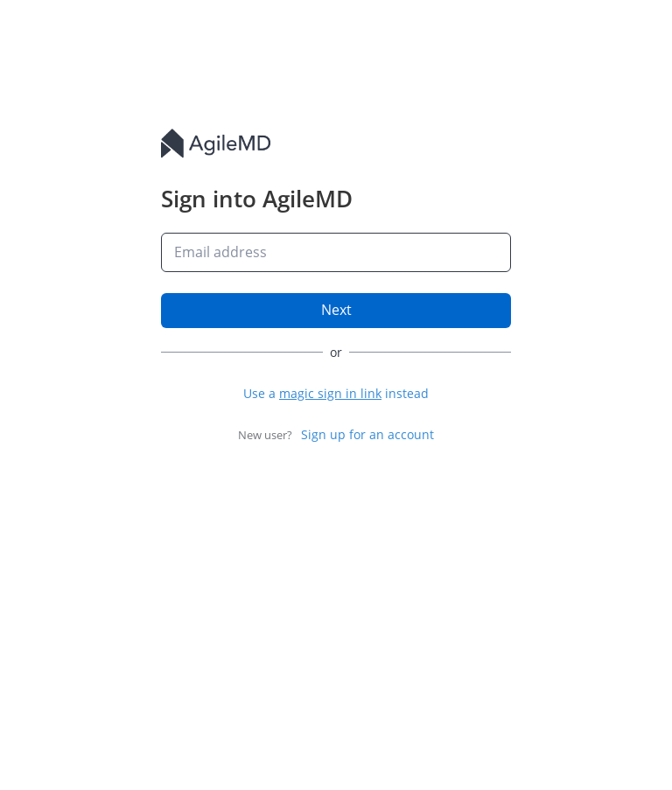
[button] (336, 393)
